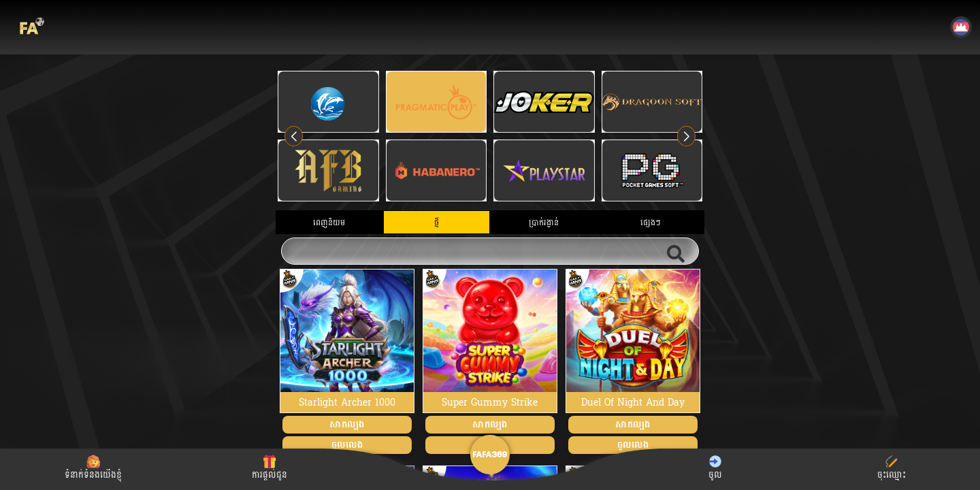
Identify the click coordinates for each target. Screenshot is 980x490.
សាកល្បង (347, 424)
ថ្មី (437, 223)
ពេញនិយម (329, 223)
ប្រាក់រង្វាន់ (544, 223)
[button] (686, 136)
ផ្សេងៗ (651, 223)
